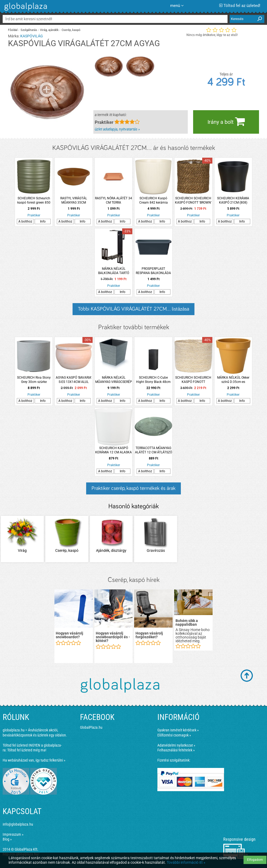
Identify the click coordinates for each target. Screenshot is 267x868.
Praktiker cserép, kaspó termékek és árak (133, 488)
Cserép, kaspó (71, 30)
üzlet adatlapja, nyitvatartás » (117, 129)
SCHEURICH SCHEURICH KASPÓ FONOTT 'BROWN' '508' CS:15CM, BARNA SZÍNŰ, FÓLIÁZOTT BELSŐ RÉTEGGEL (193, 201)
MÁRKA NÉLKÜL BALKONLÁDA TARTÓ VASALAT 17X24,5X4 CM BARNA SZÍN (113, 271)
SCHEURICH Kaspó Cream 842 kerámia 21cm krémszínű (154, 201)
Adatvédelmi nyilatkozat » (176, 745)
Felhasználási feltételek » (176, 750)
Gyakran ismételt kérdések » (178, 730)
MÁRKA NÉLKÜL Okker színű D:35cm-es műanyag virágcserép (233, 380)
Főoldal (13, 30)
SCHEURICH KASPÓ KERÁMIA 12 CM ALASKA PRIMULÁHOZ (113, 450)
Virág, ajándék (49, 30)
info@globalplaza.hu (18, 824)
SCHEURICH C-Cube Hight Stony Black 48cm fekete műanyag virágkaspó (153, 380)
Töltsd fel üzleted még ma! (27, 750)
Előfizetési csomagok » (174, 735)
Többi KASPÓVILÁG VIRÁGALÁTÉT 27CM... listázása (133, 309)
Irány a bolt (226, 121)
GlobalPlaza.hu (91, 727)
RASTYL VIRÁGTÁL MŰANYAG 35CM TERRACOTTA (74, 201)
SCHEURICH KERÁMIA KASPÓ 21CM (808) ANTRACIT (233, 201)
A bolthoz (25, 221)
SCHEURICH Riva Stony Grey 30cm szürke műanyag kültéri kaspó (34, 380)
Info (43, 221)
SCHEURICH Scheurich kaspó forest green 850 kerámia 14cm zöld (34, 201)
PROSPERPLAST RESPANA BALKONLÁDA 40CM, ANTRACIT (153, 271)
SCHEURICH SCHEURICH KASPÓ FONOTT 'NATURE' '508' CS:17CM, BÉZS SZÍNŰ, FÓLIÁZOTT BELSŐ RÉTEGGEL (193, 380)
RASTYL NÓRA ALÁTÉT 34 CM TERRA (113, 200)
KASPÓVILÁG (32, 36)
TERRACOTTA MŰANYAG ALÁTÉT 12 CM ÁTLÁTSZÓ (154, 450)
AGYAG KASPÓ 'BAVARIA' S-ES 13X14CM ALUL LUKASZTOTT (74, 380)
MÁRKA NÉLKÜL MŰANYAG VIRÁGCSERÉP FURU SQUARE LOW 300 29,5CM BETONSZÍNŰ (114, 380)
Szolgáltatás (29, 30)
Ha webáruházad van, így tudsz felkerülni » (34, 760)
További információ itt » (186, 862)
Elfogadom (255, 860)
